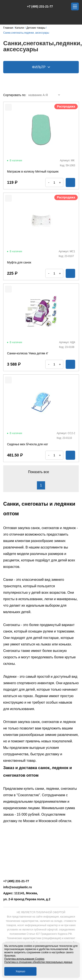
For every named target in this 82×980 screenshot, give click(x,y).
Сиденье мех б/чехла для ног (28, 444)
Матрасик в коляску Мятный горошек (33, 171)
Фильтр (41, 67)
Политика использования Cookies (24, 959)
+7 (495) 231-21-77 (38, 6)
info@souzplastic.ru (17, 887)
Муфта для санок (19, 262)
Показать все (41, 472)
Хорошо (20, 971)
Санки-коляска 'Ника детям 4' (28, 353)
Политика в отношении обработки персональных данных (38, 962)
